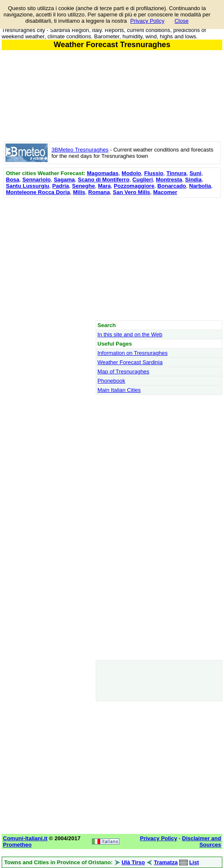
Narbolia (200, 186)
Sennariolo (36, 180)
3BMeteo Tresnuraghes (80, 150)
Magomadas (103, 173)
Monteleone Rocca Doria (38, 192)
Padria (61, 186)
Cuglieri (143, 180)
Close (182, 21)
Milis (79, 192)
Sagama (64, 180)
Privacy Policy (147, 21)
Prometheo (17, 845)
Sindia (193, 180)
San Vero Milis (132, 192)
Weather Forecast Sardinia (130, 362)
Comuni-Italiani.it (25, 838)
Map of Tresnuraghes (123, 371)
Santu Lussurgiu (28, 186)
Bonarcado (172, 186)
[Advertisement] (112, 259)
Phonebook (111, 381)
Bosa (13, 180)
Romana (99, 192)
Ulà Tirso (133, 862)
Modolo (131, 173)
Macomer (165, 192)
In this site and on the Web (130, 334)
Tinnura (177, 173)
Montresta (169, 180)
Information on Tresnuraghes (132, 353)
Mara (104, 186)
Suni (195, 173)
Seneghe (84, 186)
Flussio (154, 173)
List (194, 862)
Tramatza (166, 862)
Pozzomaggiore (134, 186)
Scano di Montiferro (104, 180)
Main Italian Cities (119, 390)
